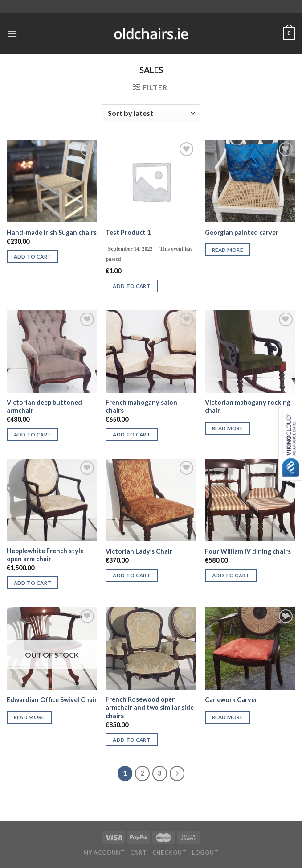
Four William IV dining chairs (248, 551)
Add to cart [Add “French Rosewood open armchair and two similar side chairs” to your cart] (132, 740)
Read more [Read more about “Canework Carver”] (227, 717)
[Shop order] (151, 113)
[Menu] (12, 34)
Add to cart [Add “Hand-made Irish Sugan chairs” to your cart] (33, 257)
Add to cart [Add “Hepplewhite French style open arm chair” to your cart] (33, 583)
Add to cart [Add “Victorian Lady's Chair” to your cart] (132, 575)
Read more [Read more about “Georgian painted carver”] (227, 250)
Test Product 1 (128, 232)
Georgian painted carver (242, 232)
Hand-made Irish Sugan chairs (52, 232)
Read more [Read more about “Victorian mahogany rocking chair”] (227, 428)
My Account (104, 853)
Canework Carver (231, 700)
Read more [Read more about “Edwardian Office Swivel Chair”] (29, 717)
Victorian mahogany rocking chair (248, 407)
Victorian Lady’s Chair (139, 551)
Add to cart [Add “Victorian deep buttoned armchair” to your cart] (33, 434)
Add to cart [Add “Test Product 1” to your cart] (132, 286)
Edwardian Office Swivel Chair (52, 700)
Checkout (169, 853)
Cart (138, 853)
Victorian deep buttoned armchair (44, 407)
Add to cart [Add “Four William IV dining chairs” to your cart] (231, 575)
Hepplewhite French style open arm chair (45, 555)
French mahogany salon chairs (141, 407)
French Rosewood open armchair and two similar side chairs (150, 708)
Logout (205, 853)
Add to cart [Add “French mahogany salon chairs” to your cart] (132, 434)
